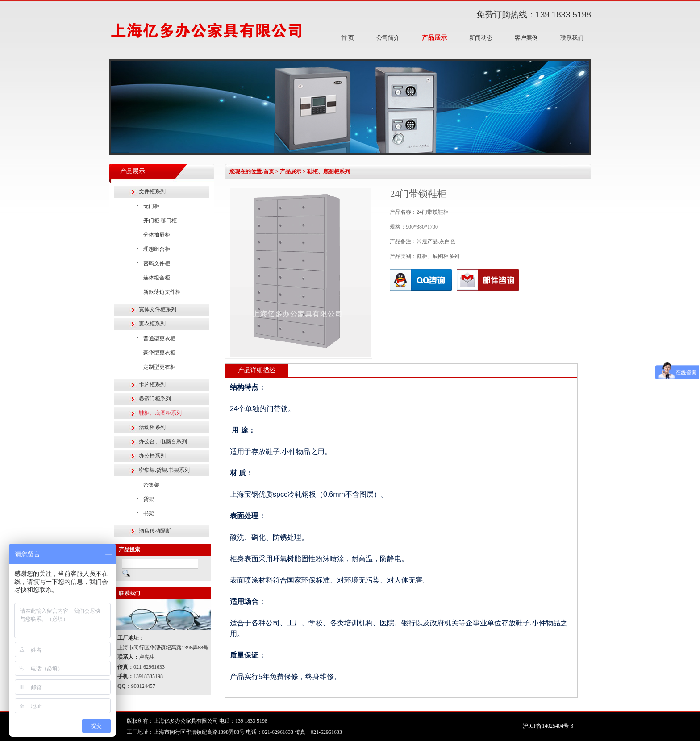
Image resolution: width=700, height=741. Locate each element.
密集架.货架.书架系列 (164, 470)
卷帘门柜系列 (155, 399)
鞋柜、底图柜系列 (160, 413)
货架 (149, 499)
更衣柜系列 (152, 324)
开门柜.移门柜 (160, 221)
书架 (149, 513)
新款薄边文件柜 (162, 292)
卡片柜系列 (152, 384)
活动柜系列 (152, 427)
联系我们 (572, 38)
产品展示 (434, 38)
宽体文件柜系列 (158, 309)
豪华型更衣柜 (159, 353)
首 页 (348, 38)
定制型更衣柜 (159, 367)
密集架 (151, 485)
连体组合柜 (157, 278)
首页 (269, 171)
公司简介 (388, 38)
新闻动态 (481, 38)
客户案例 (526, 38)
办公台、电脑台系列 (163, 441)
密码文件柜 (157, 263)
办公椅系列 (152, 456)
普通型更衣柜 (159, 338)
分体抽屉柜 (157, 235)
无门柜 (151, 206)
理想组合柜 (157, 249)
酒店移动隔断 (155, 531)
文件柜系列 (152, 191)
